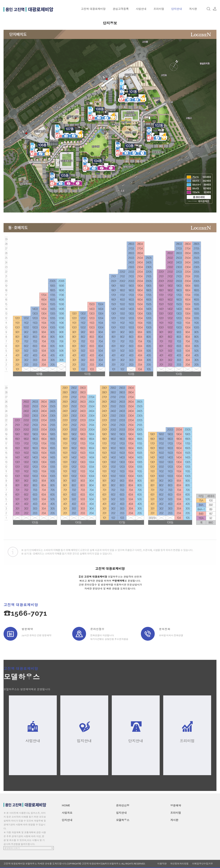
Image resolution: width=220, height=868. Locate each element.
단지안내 (177, 9)
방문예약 (176, 805)
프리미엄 (159, 9)
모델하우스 (123, 820)
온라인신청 (123, 805)
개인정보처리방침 (179, 864)
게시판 (193, 9)
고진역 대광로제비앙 (93, 9)
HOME (66, 805)
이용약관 (162, 864)
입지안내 (121, 813)
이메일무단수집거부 (203, 864)
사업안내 (141, 9)
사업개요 (67, 813)
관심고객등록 (121, 9)
